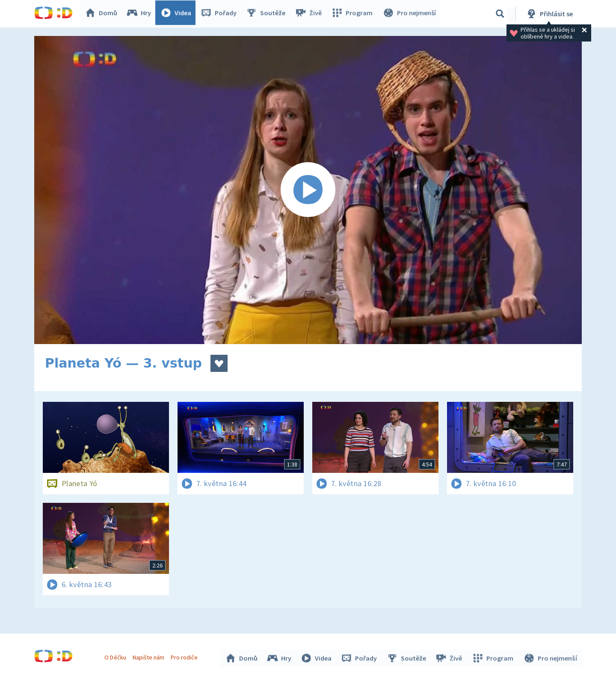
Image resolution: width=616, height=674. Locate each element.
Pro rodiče (185, 656)
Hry (141, 14)
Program (353, 14)
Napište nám (149, 656)
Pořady (221, 14)
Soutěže (268, 14)
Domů (103, 14)
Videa (178, 14)
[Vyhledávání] (500, 14)
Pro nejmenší (410, 14)
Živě (310, 14)
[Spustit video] (308, 190)
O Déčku (116, 656)
